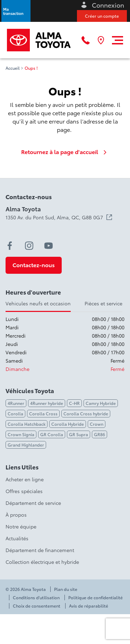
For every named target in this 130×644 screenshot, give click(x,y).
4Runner (16, 403)
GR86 (99, 434)
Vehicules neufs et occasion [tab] (38, 303)
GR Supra (79, 434)
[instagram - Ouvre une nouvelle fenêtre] (29, 246)
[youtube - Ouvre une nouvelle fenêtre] (49, 246)
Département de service (33, 503)
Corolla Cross (43, 413)
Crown (97, 424)
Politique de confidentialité (96, 598)
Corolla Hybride (68, 424)
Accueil (13, 68)
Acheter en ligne (25, 479)
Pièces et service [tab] (103, 303)
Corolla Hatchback (27, 424)
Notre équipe (21, 526)
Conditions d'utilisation (36, 598)
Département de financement (40, 550)
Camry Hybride (101, 403)
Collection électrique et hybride (42, 562)
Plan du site (66, 589)
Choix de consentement (37, 606)
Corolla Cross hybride (86, 413)
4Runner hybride (47, 403)
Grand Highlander (26, 445)
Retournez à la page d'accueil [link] (65, 152)
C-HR (74, 403)
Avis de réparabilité (89, 606)
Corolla (15, 413)
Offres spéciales (24, 491)
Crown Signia (21, 434)
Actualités (17, 538)
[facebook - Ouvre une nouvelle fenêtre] (10, 246)
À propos (16, 515)
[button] (16, 11)
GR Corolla (52, 434)
